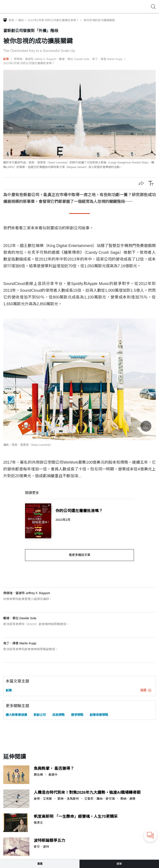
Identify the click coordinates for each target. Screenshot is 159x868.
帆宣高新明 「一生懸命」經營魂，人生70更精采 (76, 817)
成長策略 (58, 715)
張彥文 (38, 823)
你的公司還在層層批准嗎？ (79, 511)
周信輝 (38, 775)
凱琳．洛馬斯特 (68, 799)
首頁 (11, 20)
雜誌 (21, 20)
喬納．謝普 (128, 799)
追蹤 (146, 690)
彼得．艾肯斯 (43, 799)
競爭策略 (77, 715)
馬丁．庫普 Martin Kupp (107, 59)
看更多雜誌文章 (79, 555)
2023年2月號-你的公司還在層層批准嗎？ (53, 20)
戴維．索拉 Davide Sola (74, 59)
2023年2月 (63, 520)
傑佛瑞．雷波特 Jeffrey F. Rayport (35, 59)
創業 (6, 59)
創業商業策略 (99, 715)
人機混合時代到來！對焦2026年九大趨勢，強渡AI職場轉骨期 (87, 793)
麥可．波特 (41, 847)
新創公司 (40, 715)
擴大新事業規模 (16, 715)
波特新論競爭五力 (49, 841)
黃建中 (53, 775)
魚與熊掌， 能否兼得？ (54, 769)
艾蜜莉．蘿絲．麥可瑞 (100, 799)
